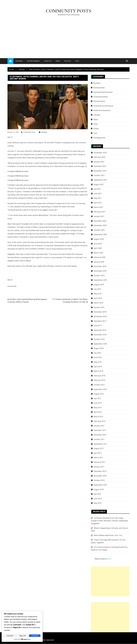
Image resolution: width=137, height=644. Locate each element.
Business (19, 61)
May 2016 (98, 362)
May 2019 (98, 294)
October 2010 (99, 480)
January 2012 (99, 426)
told (33, 192)
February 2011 (100, 462)
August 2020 (99, 239)
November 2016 (100, 335)
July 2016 (97, 353)
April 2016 (98, 367)
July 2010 (97, 494)
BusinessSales (99, 88)
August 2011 (99, 448)
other (96, 124)
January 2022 (99, 162)
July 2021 (97, 189)
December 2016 (100, 330)
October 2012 (99, 385)
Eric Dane (73, 151)
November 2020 (100, 225)
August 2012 (99, 394)
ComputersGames (101, 97)
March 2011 (98, 458)
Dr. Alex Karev (57, 166)
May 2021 (98, 198)
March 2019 (98, 303)
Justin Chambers (41, 163)
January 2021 (99, 216)
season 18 (42, 143)
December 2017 (100, 321)
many (54, 249)
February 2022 (100, 157)
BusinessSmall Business (103, 92)
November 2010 (100, 476)
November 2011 (100, 435)
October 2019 (99, 276)
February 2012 (100, 421)
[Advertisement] (68, 34)
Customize (10, 636)
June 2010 (98, 499)
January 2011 (99, 467)
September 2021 (100, 180)
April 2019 (98, 298)
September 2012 (100, 389)
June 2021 (98, 194)
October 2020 (99, 230)
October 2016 (99, 339)
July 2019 (97, 289)
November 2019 (100, 271)
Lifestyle (48, 61)
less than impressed (35, 242)
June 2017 (98, 326)
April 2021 (98, 203)
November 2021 (100, 171)
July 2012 (97, 398)
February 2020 (100, 257)
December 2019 (100, 266)
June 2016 (98, 357)
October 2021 (99, 175)
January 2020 (99, 262)
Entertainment (33, 61)
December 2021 (100, 166)
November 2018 (100, 316)
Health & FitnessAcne (102, 110)
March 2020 (98, 253)
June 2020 (98, 244)
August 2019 (99, 285)
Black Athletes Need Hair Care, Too (108, 535)
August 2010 (99, 489)
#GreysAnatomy (24, 246)
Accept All (35, 636)
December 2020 (100, 221)
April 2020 (98, 248)
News (58, 61)
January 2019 (99, 307)
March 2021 (98, 207)
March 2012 (98, 417)
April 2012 (98, 412)
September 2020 (100, 235)
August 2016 (99, 348)
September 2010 (100, 485)
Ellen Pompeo (55, 143)
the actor (21, 151)
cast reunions (81, 143)
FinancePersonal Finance (103, 106)
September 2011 (100, 444)
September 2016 (100, 344)
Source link (12, 286)
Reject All (22, 636)
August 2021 (99, 184)
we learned (43, 227)
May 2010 (98, 503)
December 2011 (100, 430)
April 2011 (98, 453)
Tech (77, 61)
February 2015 (100, 380)
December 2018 (100, 312)
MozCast (109, 559)
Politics (68, 61)
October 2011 (99, 439)
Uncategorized (99, 138)
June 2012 (98, 403)
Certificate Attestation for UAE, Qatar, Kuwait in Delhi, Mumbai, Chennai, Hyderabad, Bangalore (109, 521)
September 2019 (100, 280)
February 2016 (100, 376)
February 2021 (100, 212)
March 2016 (98, 371)
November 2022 (100, 153)
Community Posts (69, 11)
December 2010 (100, 471)
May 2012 (98, 407)
